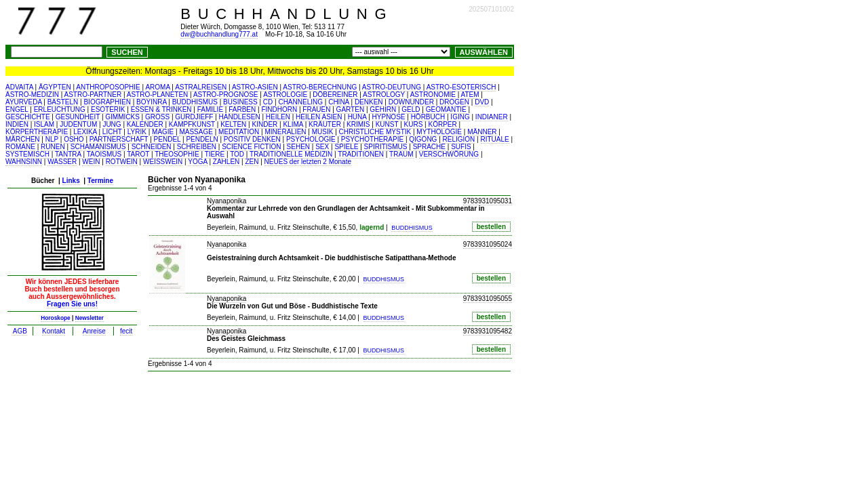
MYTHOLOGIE (439, 132)
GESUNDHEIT (78, 117)
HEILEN (278, 117)
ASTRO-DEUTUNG (392, 87)
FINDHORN (279, 109)
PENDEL (167, 139)
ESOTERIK (108, 109)
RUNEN (53, 147)
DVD (482, 102)
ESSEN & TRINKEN (161, 109)
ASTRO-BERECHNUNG (320, 87)
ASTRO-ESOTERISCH (461, 87)
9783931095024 (488, 244)
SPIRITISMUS (386, 147)
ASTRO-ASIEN (255, 87)
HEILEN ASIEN (319, 117)
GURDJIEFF (194, 117)
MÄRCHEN (23, 139)
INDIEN (17, 124)
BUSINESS (240, 102)
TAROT (138, 154)
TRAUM (401, 154)
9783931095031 (488, 201)
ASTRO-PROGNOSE (226, 95)
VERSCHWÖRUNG (449, 154)
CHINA (339, 102)
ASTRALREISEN (201, 87)
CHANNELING (300, 102)
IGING (460, 117)
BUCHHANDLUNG (287, 14)
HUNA (357, 117)
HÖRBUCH (428, 117)
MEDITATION (239, 132)
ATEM (470, 95)
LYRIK (137, 132)
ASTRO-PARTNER (93, 95)
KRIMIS (358, 124)
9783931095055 (488, 299)
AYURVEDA (24, 102)
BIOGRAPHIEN (107, 102)
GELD (411, 109)
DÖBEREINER (335, 95)
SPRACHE (429, 147)
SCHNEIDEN (152, 147)
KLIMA (293, 124)
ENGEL (17, 109)
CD (268, 102)
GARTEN (351, 109)
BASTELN (63, 102)
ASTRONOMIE (433, 95)
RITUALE (495, 139)
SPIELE (346, 147)
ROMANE (20, 147)
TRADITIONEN (361, 154)
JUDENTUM (78, 124)
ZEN (252, 162)
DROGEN (454, 102)
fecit (126, 331)
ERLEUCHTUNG (60, 109)
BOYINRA (151, 102)
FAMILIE (210, 109)
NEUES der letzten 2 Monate (308, 162)
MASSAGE (196, 132)
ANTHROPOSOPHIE (108, 87)
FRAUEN (316, 109)
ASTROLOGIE (285, 95)
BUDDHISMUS (195, 102)
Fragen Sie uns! (72, 304)
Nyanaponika (226, 201)
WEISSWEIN (163, 162)
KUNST (387, 124)
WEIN (91, 162)
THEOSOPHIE (177, 154)
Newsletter (90, 318)
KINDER (265, 124)
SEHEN (298, 147)
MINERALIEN (285, 132)
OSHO (74, 139)
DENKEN (369, 102)
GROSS (157, 117)
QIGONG (423, 139)
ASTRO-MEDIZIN (32, 95)
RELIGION (459, 139)
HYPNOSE (389, 117)
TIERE (215, 154)
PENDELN (202, 139)
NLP (52, 139)
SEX (322, 147)
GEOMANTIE (446, 109)
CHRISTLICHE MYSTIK (375, 132)
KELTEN (233, 124)
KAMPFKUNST (192, 124)
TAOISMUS (104, 154)
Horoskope (56, 318)
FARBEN (242, 109)
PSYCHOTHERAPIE (372, 139)
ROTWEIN (122, 162)
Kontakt (54, 331)
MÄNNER (482, 132)
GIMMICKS (122, 117)
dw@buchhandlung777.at (219, 34)
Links (71, 181)
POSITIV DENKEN (252, 139)
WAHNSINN (24, 162)
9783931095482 (488, 331)
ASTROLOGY (384, 95)
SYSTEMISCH (27, 154)
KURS (414, 124)
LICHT (112, 132)
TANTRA (68, 154)
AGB (20, 331)
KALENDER (145, 124)
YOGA (197, 162)
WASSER (62, 162)
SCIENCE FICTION (251, 147)
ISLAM (44, 124)
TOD (237, 154)
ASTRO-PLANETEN (158, 95)
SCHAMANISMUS (98, 147)
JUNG (112, 124)
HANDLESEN (240, 117)
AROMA (157, 87)
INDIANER (492, 117)
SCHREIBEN (197, 147)
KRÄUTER (325, 124)
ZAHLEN (226, 162)
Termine (100, 181)
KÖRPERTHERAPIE (37, 132)
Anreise (94, 331)
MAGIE (163, 132)
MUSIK (323, 132)
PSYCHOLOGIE (311, 139)
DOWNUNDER (411, 102)
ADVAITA (19, 87)
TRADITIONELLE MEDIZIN (291, 154)
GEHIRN (383, 109)
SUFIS (461, 147)
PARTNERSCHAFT (119, 139)
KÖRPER (442, 124)
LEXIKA (85, 132)
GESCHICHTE (28, 117)
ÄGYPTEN (55, 87)
